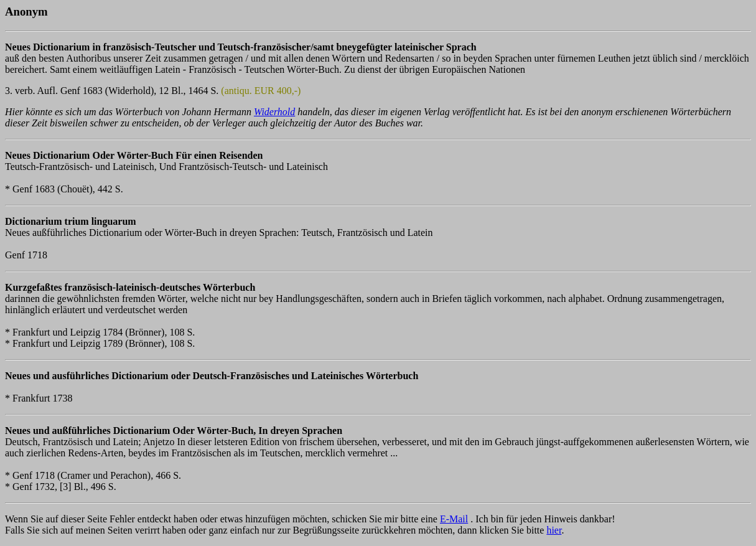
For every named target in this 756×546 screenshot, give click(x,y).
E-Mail (454, 519)
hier (554, 530)
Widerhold (274, 112)
